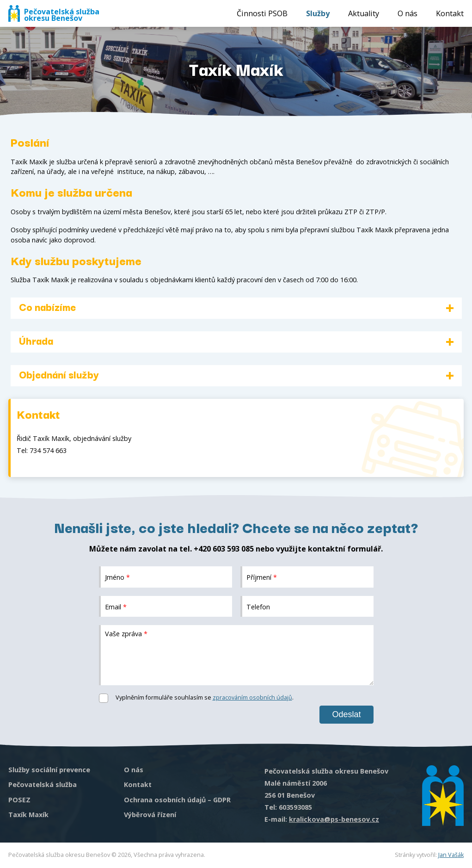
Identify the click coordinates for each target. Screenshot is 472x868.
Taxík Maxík (28, 815)
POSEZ (19, 800)
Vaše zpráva (126, 634)
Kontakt (450, 13)
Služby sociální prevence (49, 770)
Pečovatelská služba (43, 784)
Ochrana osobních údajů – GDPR (177, 800)
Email (116, 606)
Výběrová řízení (150, 815)
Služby (318, 13)
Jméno (117, 577)
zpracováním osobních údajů (252, 697)
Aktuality (364, 13)
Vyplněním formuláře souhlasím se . (205, 697)
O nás (408, 13)
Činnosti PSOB (262, 13)
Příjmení (262, 577)
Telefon (258, 606)
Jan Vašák (451, 855)
